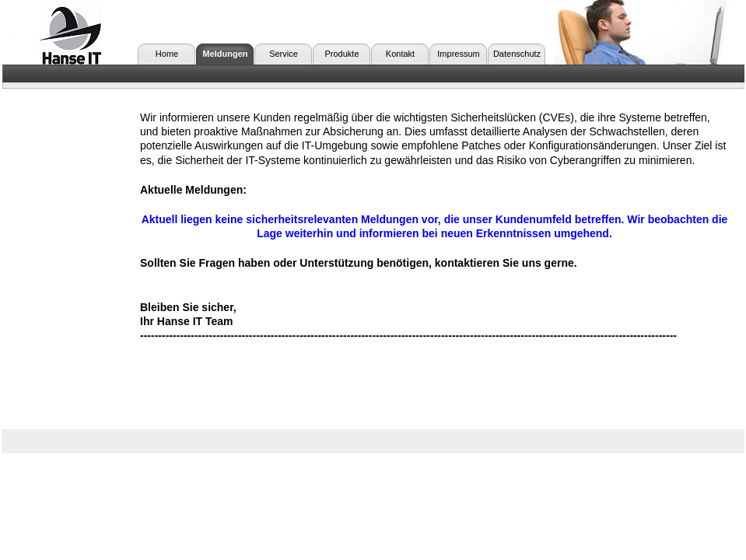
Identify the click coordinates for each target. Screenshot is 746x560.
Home (167, 54)
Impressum (458, 54)
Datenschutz (517, 54)
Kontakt (400, 54)
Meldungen (225, 54)
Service (284, 54)
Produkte (341, 54)
